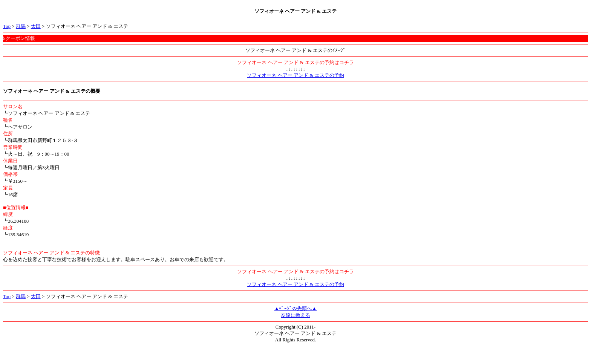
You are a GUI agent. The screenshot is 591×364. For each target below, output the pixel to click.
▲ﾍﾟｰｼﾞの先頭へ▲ (296, 308)
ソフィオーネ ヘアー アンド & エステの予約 (295, 75)
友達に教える (295, 315)
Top (7, 26)
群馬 (21, 26)
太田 (36, 26)
